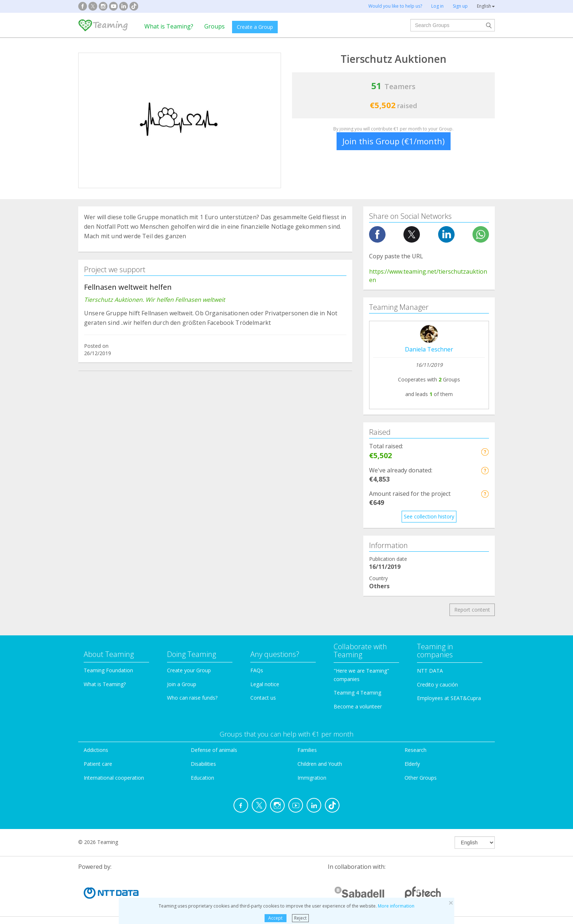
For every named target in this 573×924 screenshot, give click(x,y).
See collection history (429, 516)
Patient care (98, 764)
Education (202, 778)
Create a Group (255, 27)
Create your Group (189, 670)
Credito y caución (437, 685)
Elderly (412, 764)
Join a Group (182, 684)
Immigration (312, 778)
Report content (472, 610)
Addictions (96, 750)
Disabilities (203, 764)
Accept (275, 918)
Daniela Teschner (429, 349)
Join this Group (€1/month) (394, 141)
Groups (215, 26)
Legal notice (265, 684)
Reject (300, 918)
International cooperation (114, 778)
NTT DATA (430, 671)
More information (396, 906)
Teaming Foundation (108, 670)
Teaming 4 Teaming (357, 693)
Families (307, 750)
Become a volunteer (358, 706)
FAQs (257, 670)
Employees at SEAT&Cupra (449, 698)
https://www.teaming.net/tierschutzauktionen (428, 276)
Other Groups (421, 778)
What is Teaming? (169, 26)
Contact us (263, 698)
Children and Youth (320, 764)
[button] (485, 452)
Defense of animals (214, 750)
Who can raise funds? (192, 698)
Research (415, 750)
